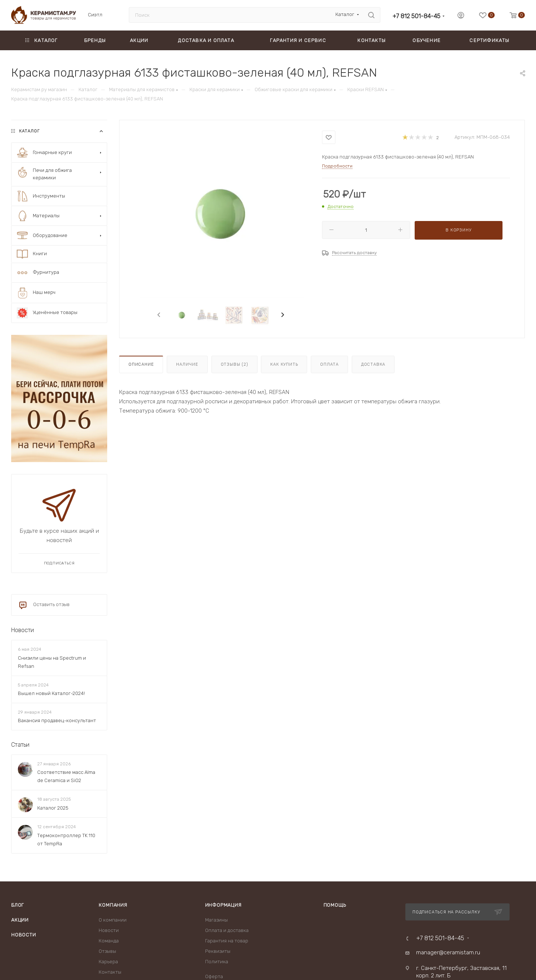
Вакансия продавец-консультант (57, 720)
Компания (113, 905)
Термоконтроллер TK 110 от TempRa (66, 840)
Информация (223, 905)
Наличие (187, 364)
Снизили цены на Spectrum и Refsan (52, 662)
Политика (217, 962)
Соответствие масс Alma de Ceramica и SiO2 (66, 776)
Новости (23, 630)
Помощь (335, 905)
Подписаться (59, 563)
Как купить (284, 364)
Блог (17, 905)
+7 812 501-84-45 (416, 16)
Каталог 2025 (53, 808)
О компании (113, 920)
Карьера (108, 962)
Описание (141, 364)
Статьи (20, 745)
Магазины (216, 920)
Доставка (373, 364)
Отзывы (107, 951)
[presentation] (158, 315)
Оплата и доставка (227, 930)
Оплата (329, 364)
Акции (20, 920)
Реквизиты (218, 951)
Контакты (110, 972)
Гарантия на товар (227, 941)
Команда (109, 941)
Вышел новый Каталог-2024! (51, 693)
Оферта (214, 976)
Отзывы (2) (234, 364)
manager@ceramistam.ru (448, 952)
